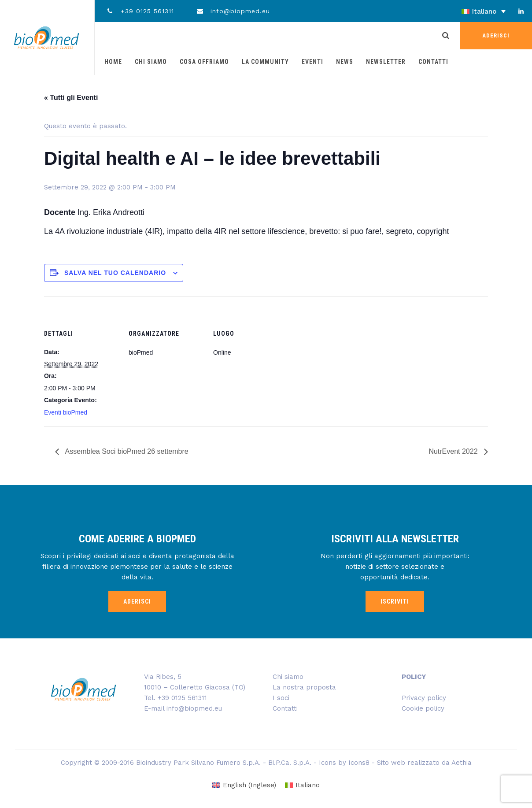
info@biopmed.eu (233, 11)
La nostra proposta (304, 687)
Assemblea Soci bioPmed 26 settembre (126, 451)
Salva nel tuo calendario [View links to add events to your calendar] (115, 273)
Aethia (462, 763)
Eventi (312, 62)
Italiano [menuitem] (484, 11)
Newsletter (386, 62)
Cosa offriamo (204, 62)
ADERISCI (496, 35)
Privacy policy (424, 698)
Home (113, 62)
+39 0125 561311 (140, 11)
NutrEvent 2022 (454, 451)
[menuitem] (459, 11)
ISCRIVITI (395, 601)
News (345, 62)
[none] (459, 11)
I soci (281, 698)
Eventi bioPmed (66, 412)
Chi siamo (151, 62)
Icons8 (359, 763)
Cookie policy (423, 708)
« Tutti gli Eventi (71, 98)
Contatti (433, 62)
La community (265, 62)
